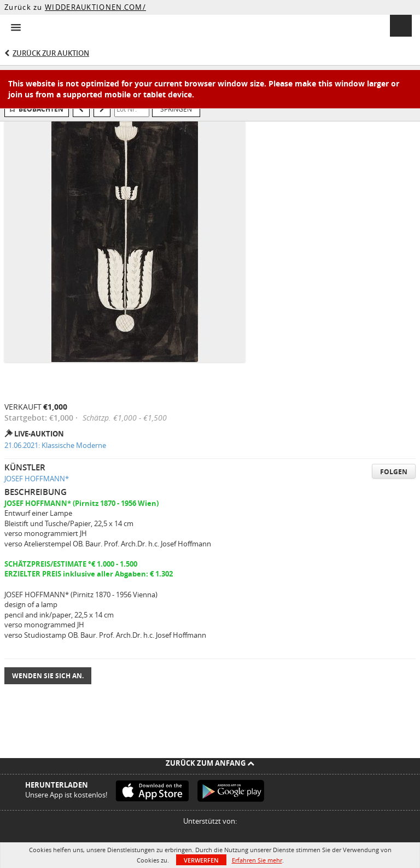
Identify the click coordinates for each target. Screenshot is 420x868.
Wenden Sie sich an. (48, 676)
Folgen (394, 472)
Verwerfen (201, 860)
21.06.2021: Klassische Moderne (55, 445)
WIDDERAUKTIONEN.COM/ (95, 7)
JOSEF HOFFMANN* (37, 479)
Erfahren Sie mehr (257, 860)
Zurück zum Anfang (210, 763)
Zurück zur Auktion (51, 53)
